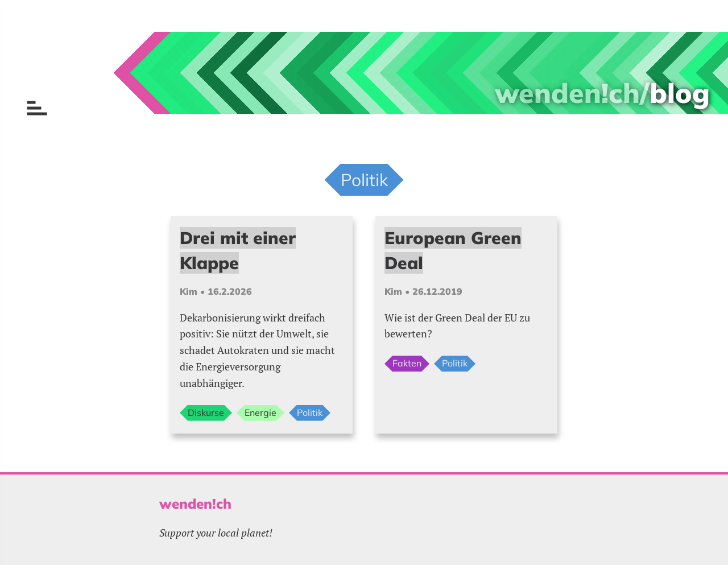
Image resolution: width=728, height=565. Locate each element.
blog (680, 93)
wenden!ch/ (572, 93)
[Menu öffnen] (37, 108)
